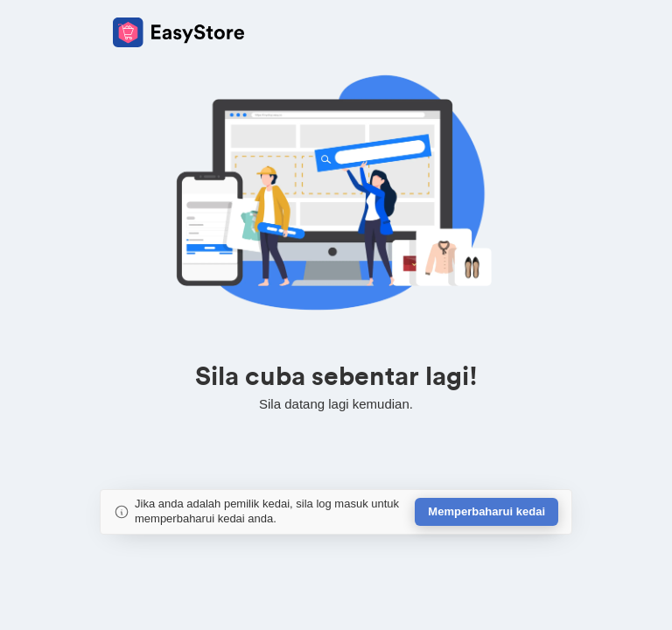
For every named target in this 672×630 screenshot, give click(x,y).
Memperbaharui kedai (486, 511)
